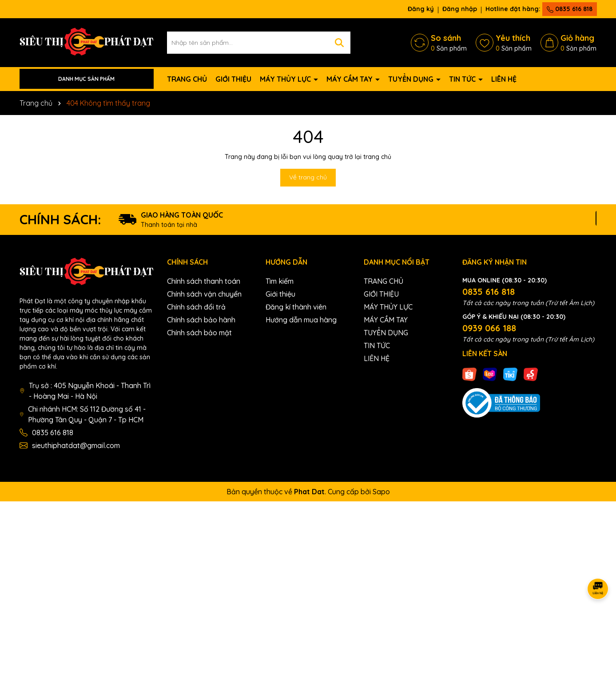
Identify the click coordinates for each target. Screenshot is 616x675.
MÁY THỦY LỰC (286, 79)
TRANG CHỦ (187, 79)
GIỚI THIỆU (233, 79)
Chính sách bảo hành (201, 320)
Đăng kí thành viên (296, 307)
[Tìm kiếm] (339, 43)
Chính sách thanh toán (204, 281)
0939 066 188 (489, 328)
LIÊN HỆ (504, 79)
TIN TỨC (463, 79)
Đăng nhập (460, 9)
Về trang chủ (308, 177)
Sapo (381, 492)
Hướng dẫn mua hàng (301, 320)
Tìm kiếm (280, 281)
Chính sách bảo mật (199, 333)
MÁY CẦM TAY (350, 79)
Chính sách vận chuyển (204, 294)
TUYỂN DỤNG (412, 79)
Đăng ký (421, 9)
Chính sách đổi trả (196, 307)
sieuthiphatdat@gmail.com (76, 445)
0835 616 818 (570, 9)
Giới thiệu (280, 294)
